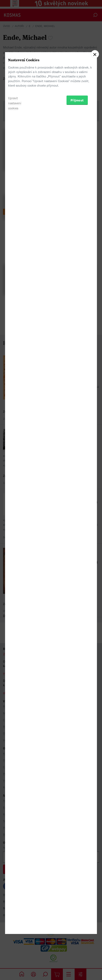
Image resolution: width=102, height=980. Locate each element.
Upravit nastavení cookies (15, 513)
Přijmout (77, 510)
